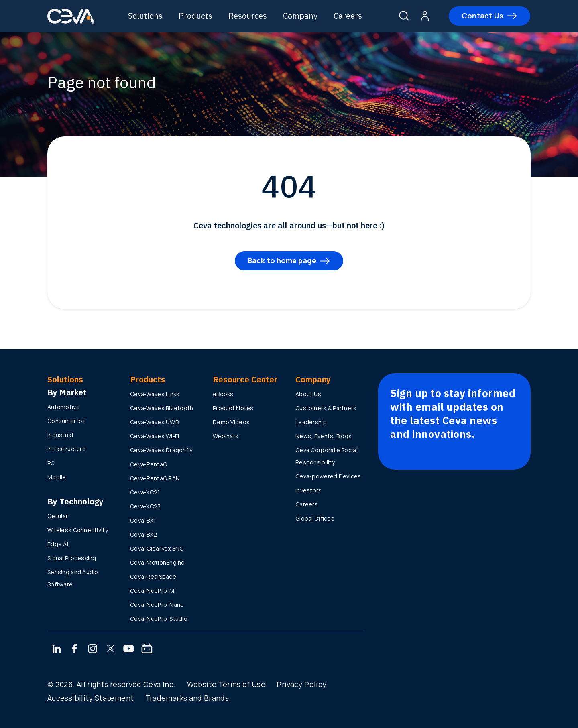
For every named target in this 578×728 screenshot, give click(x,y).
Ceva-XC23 (146, 506)
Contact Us (482, 16)
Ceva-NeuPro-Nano (157, 605)
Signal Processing (72, 558)
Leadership (311, 422)
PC (51, 463)
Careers (349, 16)
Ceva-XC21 (145, 492)
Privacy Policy (301, 684)
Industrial (60, 435)
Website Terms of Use (226, 684)
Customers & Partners (326, 408)
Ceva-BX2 (143, 534)
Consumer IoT (67, 421)
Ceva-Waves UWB (154, 422)
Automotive (64, 407)
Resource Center (245, 379)
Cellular (58, 516)
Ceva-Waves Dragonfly (161, 450)
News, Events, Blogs (324, 436)
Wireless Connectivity (78, 530)
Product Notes (233, 408)
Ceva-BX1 (143, 520)
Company (301, 16)
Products (196, 16)
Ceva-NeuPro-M (152, 591)
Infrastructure (67, 449)
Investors (309, 490)
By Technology (75, 501)
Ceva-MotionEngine (158, 562)
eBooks (223, 394)
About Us (308, 394)
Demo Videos (231, 422)
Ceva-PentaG (149, 464)
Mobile (57, 477)
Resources (248, 16)
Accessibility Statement (91, 698)
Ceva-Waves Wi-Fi (155, 436)
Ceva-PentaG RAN (155, 478)
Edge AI (58, 544)
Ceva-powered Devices (328, 476)
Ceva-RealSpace (153, 577)
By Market (67, 392)
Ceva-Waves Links (155, 394)
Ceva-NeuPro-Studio (159, 619)
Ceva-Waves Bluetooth (162, 408)
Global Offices (315, 518)
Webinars (226, 436)
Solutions (146, 16)
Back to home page (282, 260)
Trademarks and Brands (187, 698)
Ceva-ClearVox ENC (157, 548)
